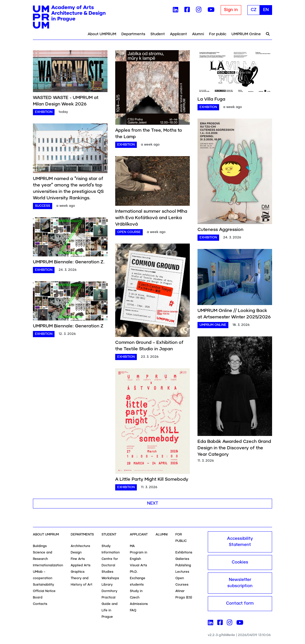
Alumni (198, 34)
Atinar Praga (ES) (184, 594)
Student (158, 34)
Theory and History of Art (82, 582)
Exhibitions (184, 553)
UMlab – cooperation (43, 575)
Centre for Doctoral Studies (110, 565)
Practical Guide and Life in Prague (110, 607)
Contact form (240, 603)
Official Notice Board (44, 594)
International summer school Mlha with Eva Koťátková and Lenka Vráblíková (151, 218)
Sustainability (43, 585)
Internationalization (48, 565)
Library (107, 585)
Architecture (80, 546)
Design (76, 553)
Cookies (240, 562)
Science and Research (43, 556)
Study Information (111, 549)
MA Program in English (138, 553)
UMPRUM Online (246, 34)
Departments (133, 34)
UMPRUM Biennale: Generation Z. (69, 262)
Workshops (110, 578)
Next (153, 503)
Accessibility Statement (240, 542)
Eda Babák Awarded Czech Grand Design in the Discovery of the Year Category (234, 448)
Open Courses (182, 582)
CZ (254, 10)
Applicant (178, 34)
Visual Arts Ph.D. (138, 569)
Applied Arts (81, 565)
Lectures (182, 572)
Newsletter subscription (240, 583)
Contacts (40, 604)
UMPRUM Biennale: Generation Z (68, 326)
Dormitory (109, 591)
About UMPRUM (102, 34)
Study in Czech (136, 594)
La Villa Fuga (211, 99)
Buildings (40, 546)
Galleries (182, 559)
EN (266, 10)
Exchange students (138, 582)
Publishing (183, 565)
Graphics (78, 572)
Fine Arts (78, 559)
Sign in (231, 10)
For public (218, 34)
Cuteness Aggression (220, 230)
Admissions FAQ (139, 607)
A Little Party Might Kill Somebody (152, 479)
